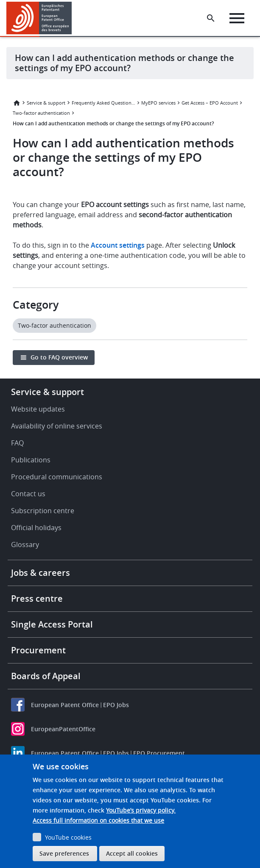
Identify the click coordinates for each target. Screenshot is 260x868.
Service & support (46, 103)
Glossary (25, 545)
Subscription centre (43, 511)
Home (17, 103)
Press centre (37, 598)
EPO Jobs (116, 705)
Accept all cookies (132, 853)
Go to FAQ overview (59, 357)
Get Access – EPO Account (210, 103)
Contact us (28, 494)
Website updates (38, 409)
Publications (31, 460)
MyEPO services (158, 103)
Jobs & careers (41, 573)
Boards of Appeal (46, 676)
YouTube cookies (68, 837)
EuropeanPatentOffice (63, 729)
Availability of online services (57, 426)
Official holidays (36, 528)
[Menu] (237, 18)
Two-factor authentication (41, 113)
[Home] (39, 18)
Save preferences (64, 853)
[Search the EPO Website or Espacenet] (211, 18)
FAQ (17, 443)
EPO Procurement (159, 753)
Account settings (118, 245)
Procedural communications (57, 477)
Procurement (38, 650)
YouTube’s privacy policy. (141, 810)
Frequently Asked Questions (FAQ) (103, 103)
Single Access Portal (52, 624)
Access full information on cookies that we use (98, 820)
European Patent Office (65, 705)
